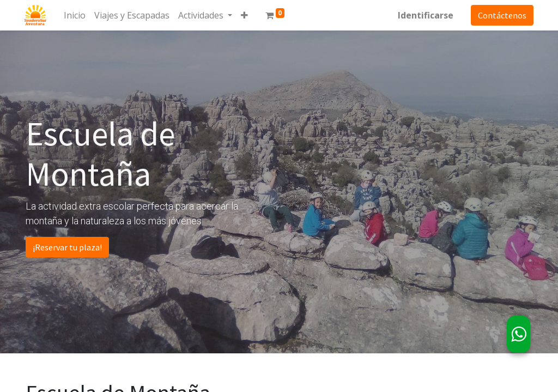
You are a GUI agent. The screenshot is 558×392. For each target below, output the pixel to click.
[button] (245, 15)
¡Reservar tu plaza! (67, 247)
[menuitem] (76, 15)
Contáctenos (501, 15)
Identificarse (424, 15)
